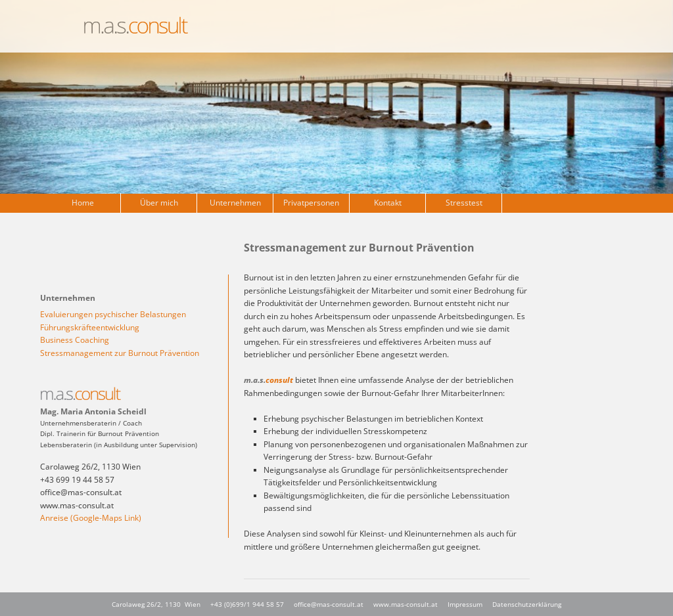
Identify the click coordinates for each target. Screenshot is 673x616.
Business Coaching (75, 340)
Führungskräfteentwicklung (90, 327)
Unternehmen (235, 203)
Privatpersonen (311, 203)
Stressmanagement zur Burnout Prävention (120, 353)
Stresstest (464, 203)
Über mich (159, 203)
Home (83, 203)
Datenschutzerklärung (527, 604)
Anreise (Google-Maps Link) (91, 518)
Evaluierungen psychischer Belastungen (113, 314)
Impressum (465, 604)
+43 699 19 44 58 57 (77, 480)
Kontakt (388, 203)
